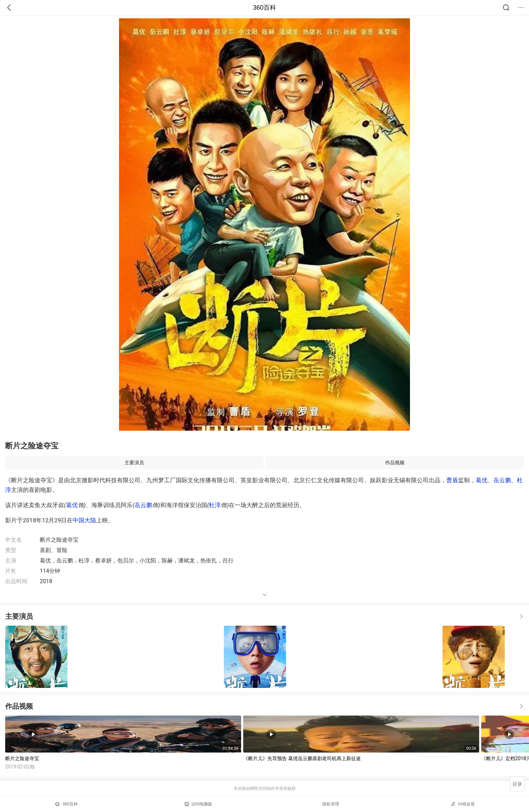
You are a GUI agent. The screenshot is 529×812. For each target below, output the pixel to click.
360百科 (264, 8)
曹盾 (452, 480)
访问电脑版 (198, 804)
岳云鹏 (502, 480)
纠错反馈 (463, 804)
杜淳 (215, 505)
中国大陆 (84, 520)
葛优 (482, 480)
